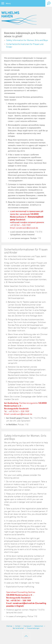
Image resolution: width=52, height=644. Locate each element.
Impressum (27, 626)
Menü (8, 3)
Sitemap (9, 626)
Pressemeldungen (33, 628)
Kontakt (18, 626)
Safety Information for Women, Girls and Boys (27, 40)
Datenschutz (39, 626)
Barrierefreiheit (18, 628)
